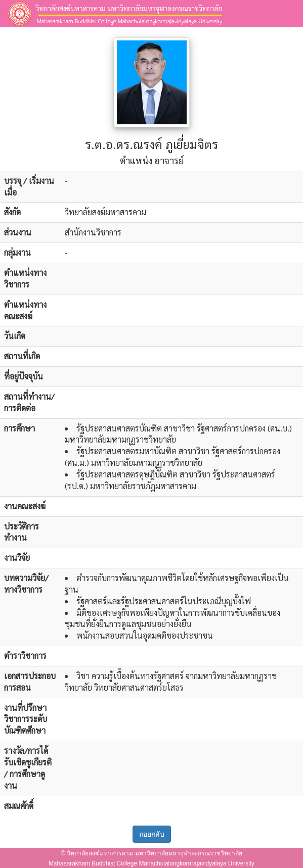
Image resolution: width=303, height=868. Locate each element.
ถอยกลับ (152, 834)
